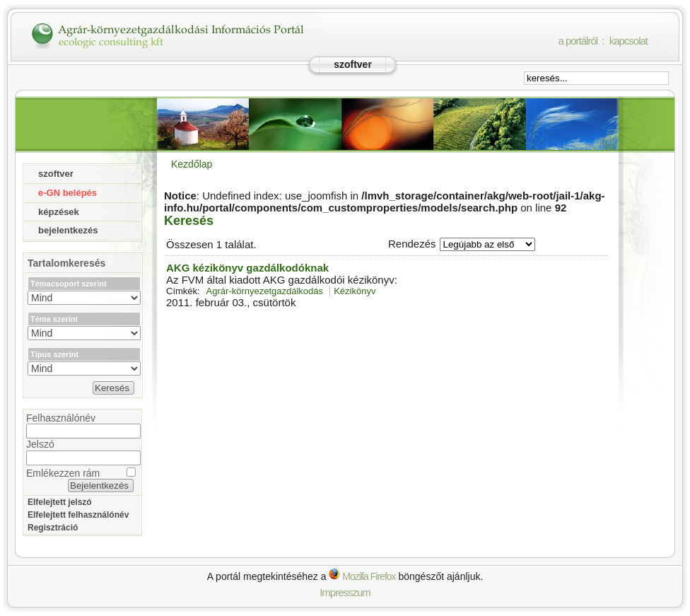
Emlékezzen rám (63, 473)
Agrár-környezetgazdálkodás (265, 291)
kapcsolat (628, 41)
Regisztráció (53, 528)
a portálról (578, 41)
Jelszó (40, 444)
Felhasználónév (61, 418)
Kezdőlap (192, 164)
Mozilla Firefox (362, 576)
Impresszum (345, 592)
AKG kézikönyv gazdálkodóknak (247, 268)
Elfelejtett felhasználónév (78, 515)
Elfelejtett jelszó (60, 502)
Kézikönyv (355, 291)
